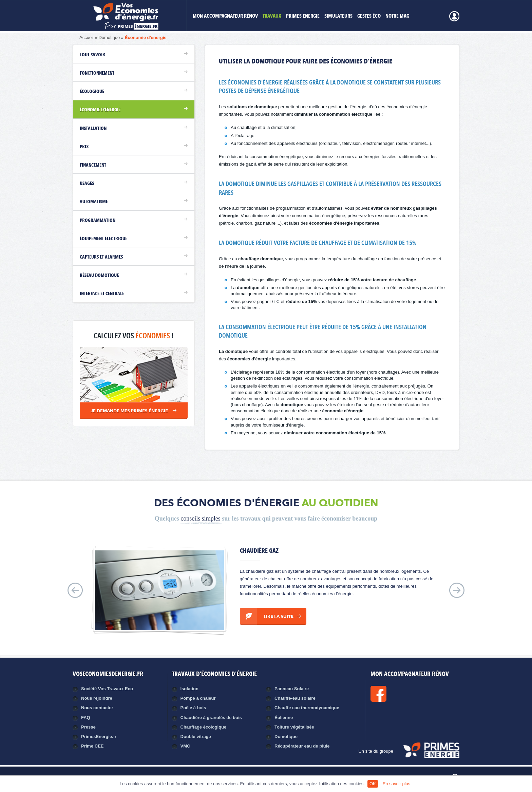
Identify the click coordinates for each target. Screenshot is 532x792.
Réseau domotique (99, 276)
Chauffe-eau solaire (295, 698)
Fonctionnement (97, 73)
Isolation (189, 689)
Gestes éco (369, 16)
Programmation (98, 221)
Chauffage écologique (204, 727)
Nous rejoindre (97, 698)
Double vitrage (196, 737)
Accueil (87, 37)
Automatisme (94, 202)
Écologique (92, 92)
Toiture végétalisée (294, 727)
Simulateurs (338, 16)
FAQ (86, 718)
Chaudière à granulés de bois (211, 718)
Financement (93, 165)
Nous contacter (97, 708)
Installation (93, 129)
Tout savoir (92, 55)
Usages (87, 184)
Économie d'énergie (146, 37)
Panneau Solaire (292, 689)
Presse (88, 727)
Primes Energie (303, 16)
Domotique (109, 37)
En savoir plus (397, 784)
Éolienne (284, 718)
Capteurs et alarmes (101, 257)
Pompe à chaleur (198, 698)
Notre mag (397, 16)
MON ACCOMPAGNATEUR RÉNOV (225, 16)
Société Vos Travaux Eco (107, 689)
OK (373, 784)
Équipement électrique (103, 239)
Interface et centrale (102, 294)
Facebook (401, 694)
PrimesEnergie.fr (99, 737)
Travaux (272, 16)
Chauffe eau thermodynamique (307, 708)
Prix (84, 147)
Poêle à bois (193, 708)
